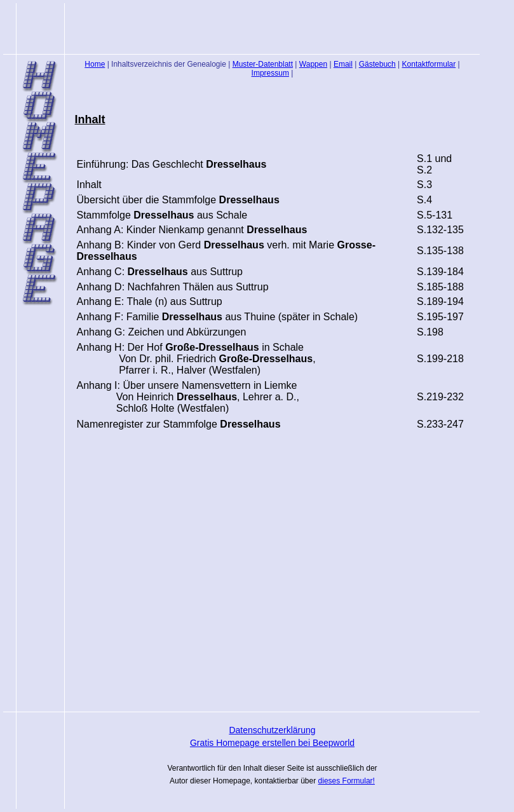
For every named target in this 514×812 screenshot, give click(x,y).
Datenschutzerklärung (272, 730)
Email (343, 64)
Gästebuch (377, 64)
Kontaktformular (429, 64)
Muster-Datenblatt (263, 64)
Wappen (313, 64)
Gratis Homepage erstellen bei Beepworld (272, 743)
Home (95, 64)
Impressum (270, 73)
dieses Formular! (347, 781)
